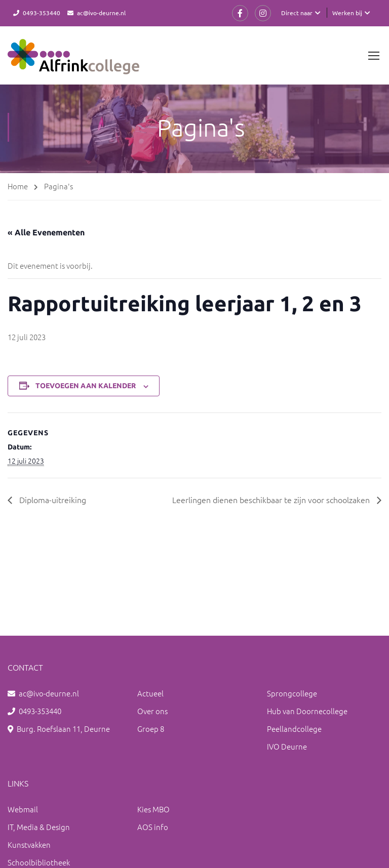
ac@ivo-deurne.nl (101, 13)
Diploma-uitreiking (52, 500)
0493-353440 (42, 13)
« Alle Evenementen (46, 232)
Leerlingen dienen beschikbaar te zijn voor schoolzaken (272, 500)
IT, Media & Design (39, 827)
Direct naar (297, 13)
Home (18, 186)
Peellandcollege (294, 729)
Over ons (152, 711)
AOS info (153, 827)
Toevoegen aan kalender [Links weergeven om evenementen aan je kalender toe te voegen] (86, 386)
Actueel (150, 693)
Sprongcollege (292, 693)
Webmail (23, 809)
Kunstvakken (29, 844)
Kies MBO (153, 809)
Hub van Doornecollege (307, 711)
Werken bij (347, 13)
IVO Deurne (287, 746)
